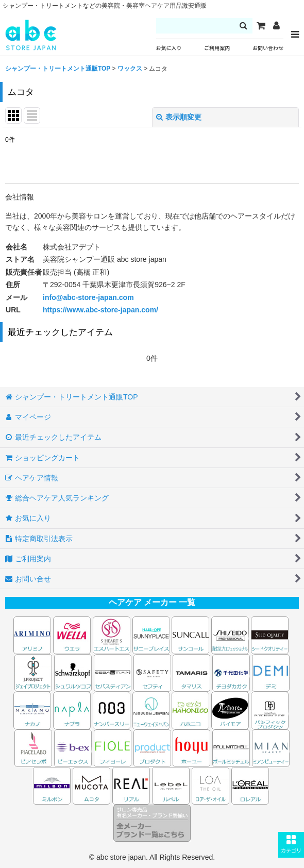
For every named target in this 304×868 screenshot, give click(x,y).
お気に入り (169, 48)
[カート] (261, 26)
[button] (291, 845)
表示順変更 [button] (179, 117)
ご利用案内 (217, 48)
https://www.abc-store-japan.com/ (100, 310)
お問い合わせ (268, 48)
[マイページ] (276, 26)
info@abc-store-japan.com (88, 297)
